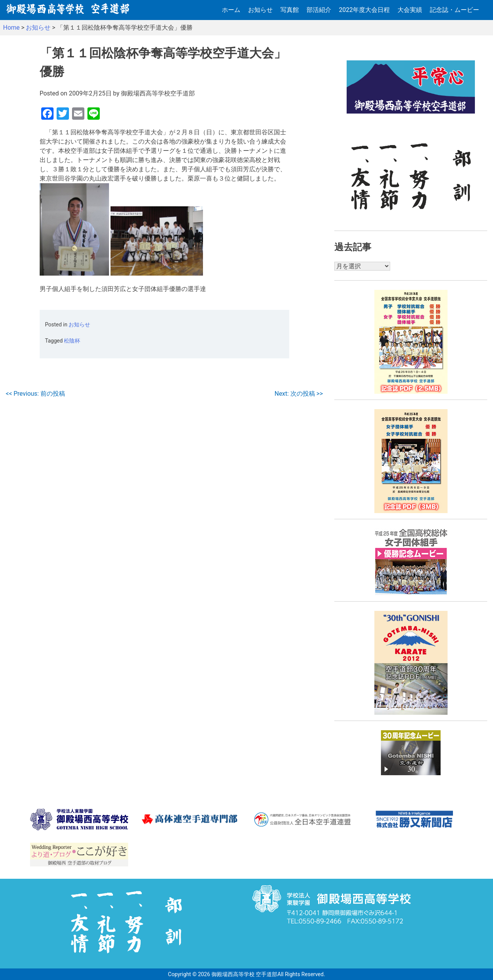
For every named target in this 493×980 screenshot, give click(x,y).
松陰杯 (72, 341)
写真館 (290, 10)
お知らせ (260, 10)
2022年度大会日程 (364, 10)
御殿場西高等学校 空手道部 (244, 974)
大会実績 (410, 10)
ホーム (231, 10)
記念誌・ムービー (454, 10)
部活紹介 (319, 10)
